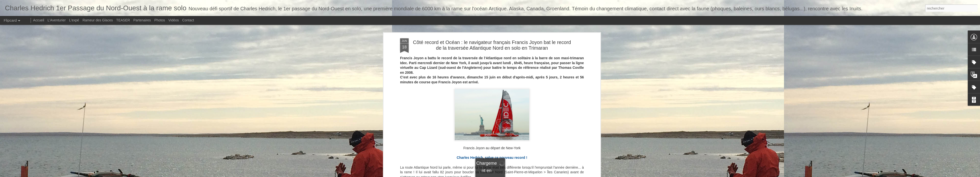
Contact (188, 20)
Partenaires (142, 20)
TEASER (123, 20)
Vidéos (174, 20)
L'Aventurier (57, 20)
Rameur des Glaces (98, 20)
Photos (160, 20)
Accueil (39, 20)
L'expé (74, 20)
